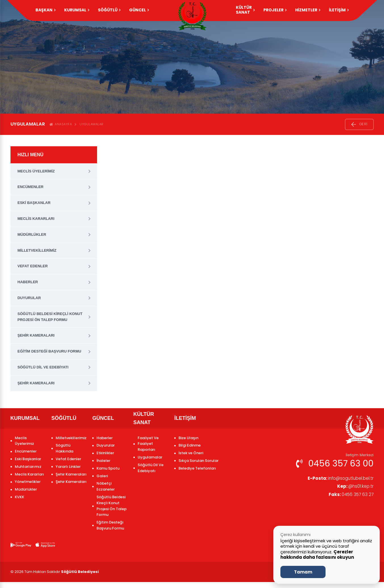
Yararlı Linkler (68, 467)
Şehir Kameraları (36, 335)
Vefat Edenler (33, 266)
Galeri (102, 476)
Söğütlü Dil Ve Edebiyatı (43, 367)
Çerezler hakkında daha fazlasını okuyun (317, 555)
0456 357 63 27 (350, 495)
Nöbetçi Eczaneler (106, 486)
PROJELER (275, 10)
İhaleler (103, 461)
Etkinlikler (105, 453)
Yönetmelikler (28, 482)
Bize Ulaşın (188, 438)
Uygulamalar (92, 124)
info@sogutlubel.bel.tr (339, 478)
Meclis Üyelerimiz (36, 171)
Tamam (303, 572)
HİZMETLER (308, 10)
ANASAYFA (61, 124)
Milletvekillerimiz (37, 250)
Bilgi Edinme (190, 445)
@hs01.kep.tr (355, 487)
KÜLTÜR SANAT (245, 10)
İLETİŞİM (339, 10)
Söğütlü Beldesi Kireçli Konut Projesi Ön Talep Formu (50, 317)
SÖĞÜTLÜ (109, 10)
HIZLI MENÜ (31, 155)
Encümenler (31, 187)
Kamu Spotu (108, 468)
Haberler (28, 282)
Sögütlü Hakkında (64, 448)
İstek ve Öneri (191, 453)
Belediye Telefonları (197, 468)
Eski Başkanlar (34, 203)
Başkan (46, 10)
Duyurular (29, 298)
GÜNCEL (139, 10)
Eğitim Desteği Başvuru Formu (50, 351)
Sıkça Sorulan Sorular (199, 461)
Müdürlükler (32, 234)
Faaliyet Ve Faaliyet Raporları (148, 444)
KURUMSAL (77, 10)
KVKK (19, 497)
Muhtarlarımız (28, 467)
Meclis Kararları (36, 219)
